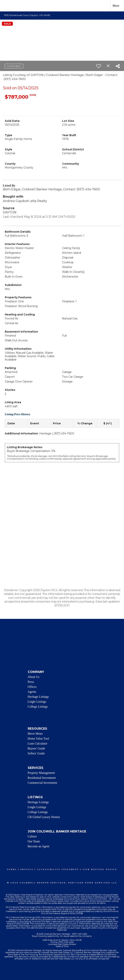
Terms (12, 869)
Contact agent (14, 66)
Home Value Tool (38, 739)
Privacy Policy (39, 975)
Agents (32, 692)
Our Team (34, 841)
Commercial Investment (42, 783)
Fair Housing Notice (100, 869)
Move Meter (35, 734)
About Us (34, 677)
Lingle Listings (37, 702)
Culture (32, 836)
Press (31, 682)
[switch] (99, 66)
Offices (32, 687)
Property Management (41, 773)
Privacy (27, 869)
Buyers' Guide (36, 748)
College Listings (38, 707)
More (116, 6)
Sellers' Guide (36, 753)
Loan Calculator (38, 743)
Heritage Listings (38, 697)
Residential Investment (42, 778)
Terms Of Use (17, 975)
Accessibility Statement (58, 869)
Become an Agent (39, 846)
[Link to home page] (5, 6)
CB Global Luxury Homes (44, 817)
